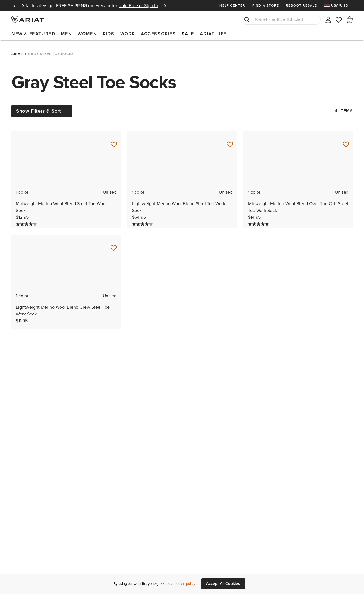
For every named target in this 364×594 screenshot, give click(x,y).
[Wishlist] (339, 19)
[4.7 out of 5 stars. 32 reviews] (259, 224)
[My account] (328, 19)
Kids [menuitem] (108, 34)
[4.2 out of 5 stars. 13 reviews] (143, 224)
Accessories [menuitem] (158, 34)
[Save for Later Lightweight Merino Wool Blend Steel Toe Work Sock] (230, 145)
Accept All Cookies (223, 584)
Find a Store (266, 5)
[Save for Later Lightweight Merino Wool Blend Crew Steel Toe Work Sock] (114, 248)
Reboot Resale (301, 5)
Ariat (17, 54)
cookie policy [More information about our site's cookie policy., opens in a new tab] (185, 584)
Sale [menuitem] (188, 34)
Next (165, 6)
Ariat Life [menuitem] (213, 34)
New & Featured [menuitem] (33, 34)
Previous (14, 6)
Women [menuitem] (87, 34)
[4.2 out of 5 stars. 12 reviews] (27, 224)
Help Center (232, 5)
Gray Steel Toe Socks (51, 54)
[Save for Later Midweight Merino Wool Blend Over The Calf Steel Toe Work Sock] (346, 145)
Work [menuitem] (128, 34)
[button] (350, 20)
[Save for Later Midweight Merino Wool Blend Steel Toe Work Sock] (114, 145)
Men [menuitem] (66, 34)
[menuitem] (338, 6)
